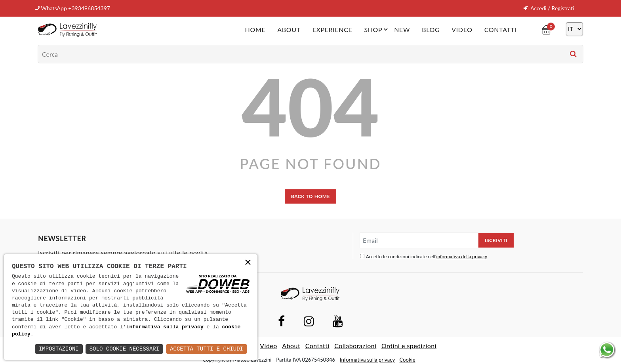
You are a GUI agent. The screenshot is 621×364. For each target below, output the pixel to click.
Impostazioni (59, 349)
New (402, 29)
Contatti (500, 29)
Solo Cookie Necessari (124, 349)
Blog (431, 29)
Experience (332, 29)
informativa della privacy (462, 256)
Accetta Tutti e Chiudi (207, 349)
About (289, 29)
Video (462, 29)
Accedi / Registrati (548, 8)
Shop (377, 29)
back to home (310, 196)
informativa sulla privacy (165, 327)
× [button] (248, 263)
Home (255, 29)
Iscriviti (496, 240)
